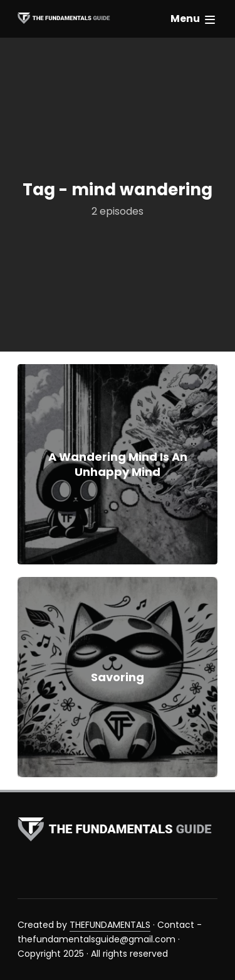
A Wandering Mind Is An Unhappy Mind (118, 464)
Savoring (118, 677)
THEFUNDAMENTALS (110, 925)
